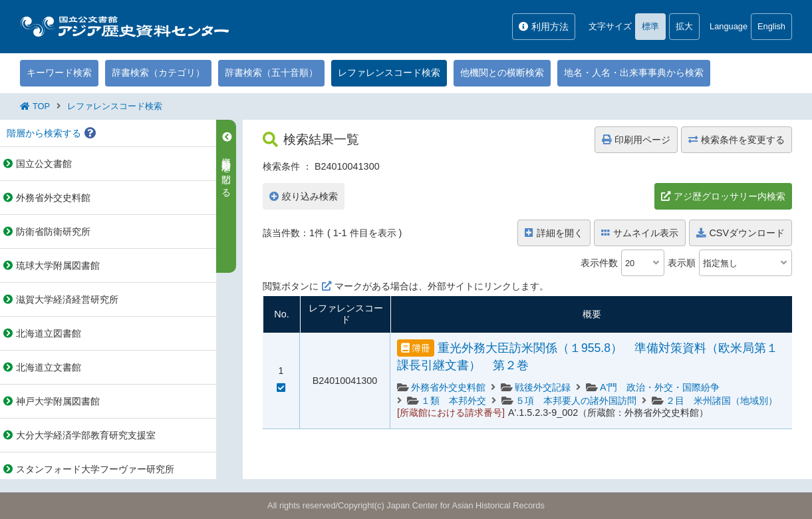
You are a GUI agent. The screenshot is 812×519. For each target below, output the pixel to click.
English (771, 26)
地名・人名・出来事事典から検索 (634, 73)
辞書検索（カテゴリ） (158, 73)
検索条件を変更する (737, 140)
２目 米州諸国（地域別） (722, 401)
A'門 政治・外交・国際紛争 (660, 387)
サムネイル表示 (640, 233)
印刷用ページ (636, 140)
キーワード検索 (59, 73)
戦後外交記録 (543, 387)
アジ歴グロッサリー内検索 (730, 196)
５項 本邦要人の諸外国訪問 (576, 401)
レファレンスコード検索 (389, 73)
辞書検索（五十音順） (271, 73)
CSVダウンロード (741, 233)
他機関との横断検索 (502, 73)
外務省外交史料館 (448, 387)
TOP (41, 106)
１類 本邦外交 (454, 401)
